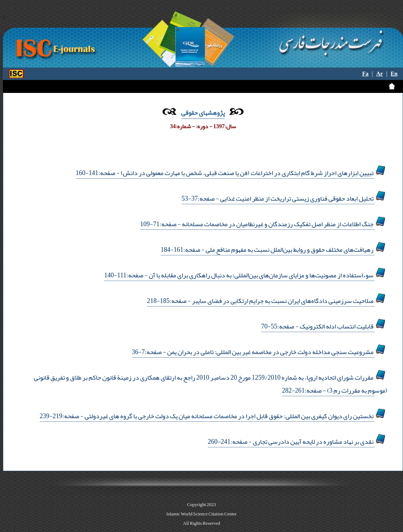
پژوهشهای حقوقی (203, 113)
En (394, 74)
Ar (380, 74)
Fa (366, 74)
